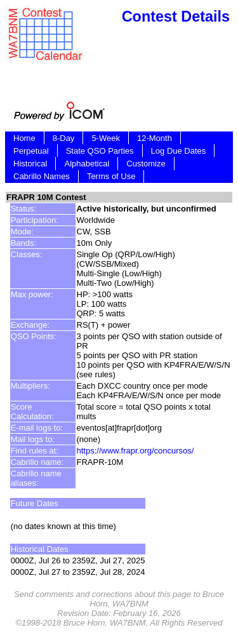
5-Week (106, 138)
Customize (146, 164)
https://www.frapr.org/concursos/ (136, 451)
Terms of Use (111, 176)
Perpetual (31, 151)
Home (24, 138)
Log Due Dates (179, 151)
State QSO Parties (100, 151)
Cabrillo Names (42, 176)
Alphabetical (87, 164)
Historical (30, 164)
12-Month (155, 138)
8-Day (64, 138)
